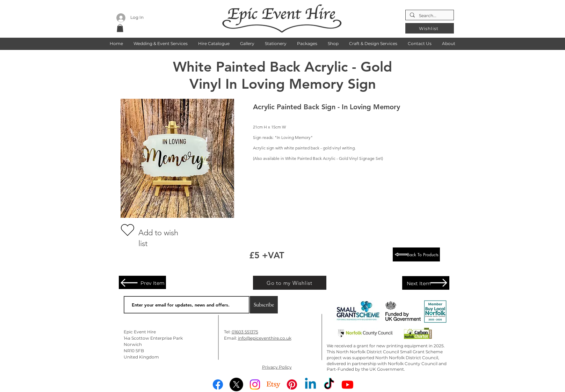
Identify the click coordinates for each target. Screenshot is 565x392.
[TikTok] (329, 384)
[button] (161, 43)
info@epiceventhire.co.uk (265, 338)
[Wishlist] (430, 28)
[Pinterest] (292, 384)
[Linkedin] (310, 384)
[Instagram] (255, 384)
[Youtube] (347, 384)
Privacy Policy (277, 367)
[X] (236, 384)
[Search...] (429, 16)
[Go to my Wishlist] (290, 283)
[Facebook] (218, 384)
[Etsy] (273, 384)
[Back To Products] (416, 254)
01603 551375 (245, 332)
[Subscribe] (264, 305)
